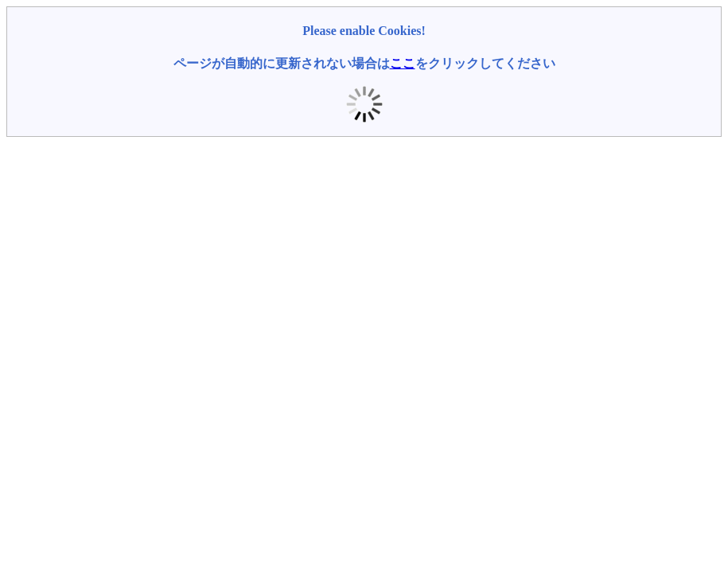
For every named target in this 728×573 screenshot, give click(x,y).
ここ (403, 63)
